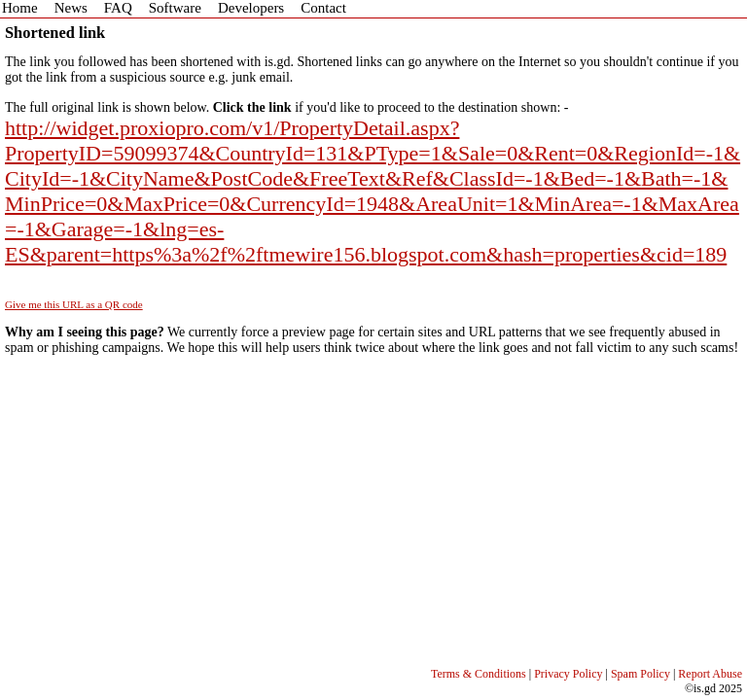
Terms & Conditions (479, 674)
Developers (251, 8)
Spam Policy (640, 674)
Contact (323, 8)
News (71, 8)
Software (175, 8)
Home (20, 8)
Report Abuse (710, 674)
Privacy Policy (568, 674)
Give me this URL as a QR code (74, 304)
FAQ (118, 8)
